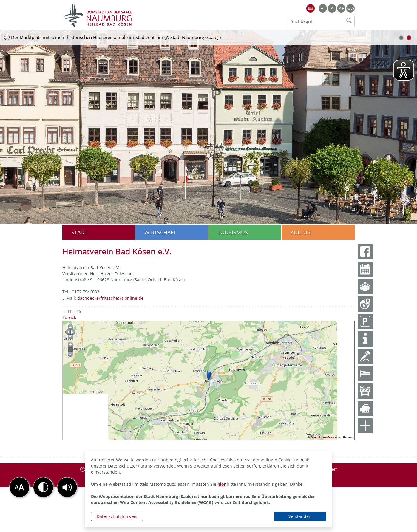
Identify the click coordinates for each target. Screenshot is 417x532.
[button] (67, 487)
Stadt (79, 232)
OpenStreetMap (322, 437)
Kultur (301, 232)
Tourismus (233, 232)
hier (221, 484)
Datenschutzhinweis (117, 516)
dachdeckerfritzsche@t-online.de (110, 298)
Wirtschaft (160, 232)
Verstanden (300, 516)
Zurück (69, 317)
